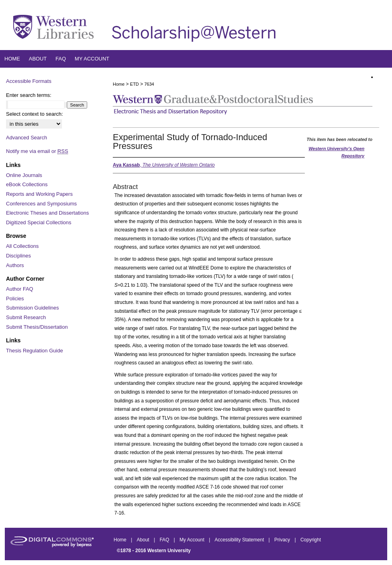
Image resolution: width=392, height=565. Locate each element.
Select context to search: (34, 114)
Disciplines (18, 256)
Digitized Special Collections (39, 222)
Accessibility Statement (240, 540)
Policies (15, 299)
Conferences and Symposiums (41, 204)
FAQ (165, 540)
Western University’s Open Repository (336, 152)
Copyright (311, 540)
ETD (134, 84)
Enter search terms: (29, 95)
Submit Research (26, 317)
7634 (149, 84)
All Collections (22, 246)
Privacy (283, 540)
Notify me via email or (37, 151)
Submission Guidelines (32, 308)
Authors (15, 265)
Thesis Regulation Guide (34, 351)
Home (119, 84)
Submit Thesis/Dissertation (37, 327)
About (144, 540)
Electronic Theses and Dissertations (47, 213)
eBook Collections (27, 184)
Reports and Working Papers (39, 194)
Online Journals (24, 175)
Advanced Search (27, 138)
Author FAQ (20, 289)
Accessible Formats (29, 81)
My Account (193, 540)
